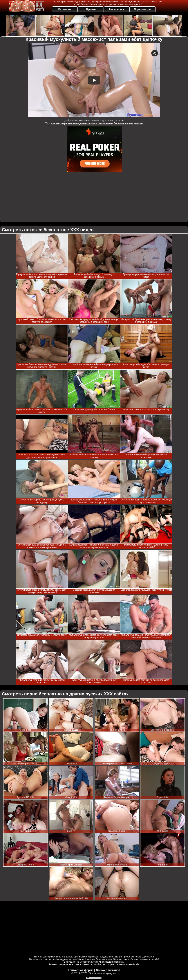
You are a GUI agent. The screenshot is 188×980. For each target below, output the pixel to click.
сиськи (56, 123)
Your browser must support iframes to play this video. (94, 80)
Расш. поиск (117, 9)
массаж (138, 123)
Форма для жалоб (108, 970)
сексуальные (105, 123)
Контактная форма (81, 970)
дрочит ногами (88, 123)
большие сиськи (124, 123)
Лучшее (91, 9)
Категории (65, 9)
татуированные (69, 123)
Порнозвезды (143, 9)
